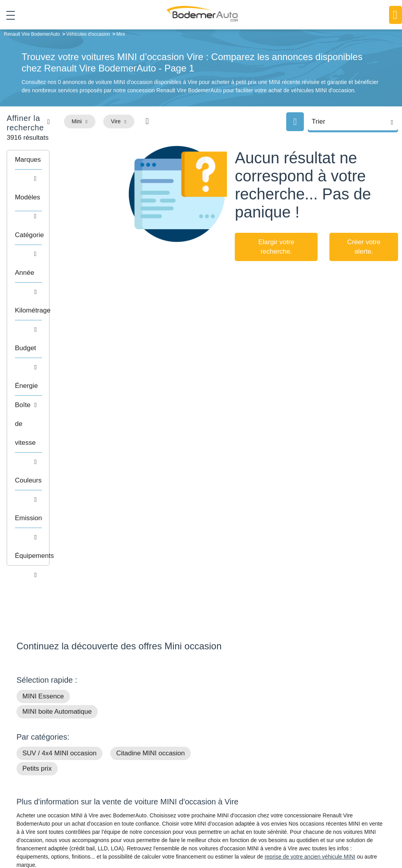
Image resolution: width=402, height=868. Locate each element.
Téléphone (74, 766)
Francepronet (116, 835)
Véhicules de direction (257, 788)
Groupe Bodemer (168, 764)
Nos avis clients (40, 780)
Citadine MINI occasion (151, 521)
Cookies (301, 835)
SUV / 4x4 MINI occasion (59, 521)
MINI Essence (43, 464)
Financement (163, 788)
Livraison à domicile (339, 788)
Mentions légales (268, 835)
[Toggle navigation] (8, 15)
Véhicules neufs (250, 800)
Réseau (156, 776)
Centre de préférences (218, 835)
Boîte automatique (253, 776)
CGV (384, 835)
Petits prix (37, 536)
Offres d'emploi (165, 800)
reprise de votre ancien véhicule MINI (310, 624)
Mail (30, 766)
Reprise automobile (338, 776)
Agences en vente (336, 812)
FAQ (152, 812)
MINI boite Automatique (57, 479)
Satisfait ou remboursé (342, 764)
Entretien (325, 800)
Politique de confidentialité (344, 835)
